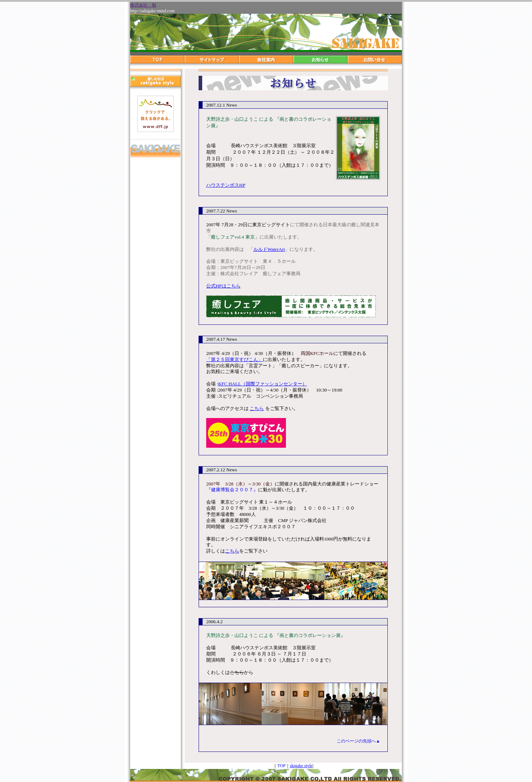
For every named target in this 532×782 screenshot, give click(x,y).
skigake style (301, 766)
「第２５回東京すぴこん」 (234, 359)
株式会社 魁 (143, 5)
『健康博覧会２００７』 (232, 490)
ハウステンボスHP (226, 185)
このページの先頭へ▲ (358, 741)
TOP (281, 766)
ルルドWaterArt (269, 249)
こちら (257, 408)
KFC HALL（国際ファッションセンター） (263, 384)
